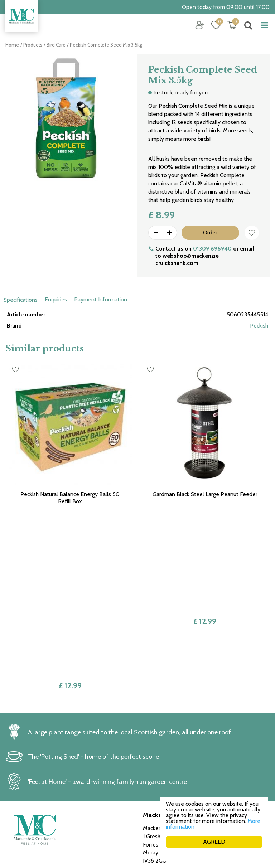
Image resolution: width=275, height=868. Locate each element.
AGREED (214, 842)
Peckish (259, 326)
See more (17, 815)
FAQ (148, 799)
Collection (155, 775)
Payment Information (101, 299)
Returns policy (160, 767)
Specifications (21, 300)
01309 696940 (212, 249)
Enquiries (56, 299)
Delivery (153, 783)
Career (151, 791)
